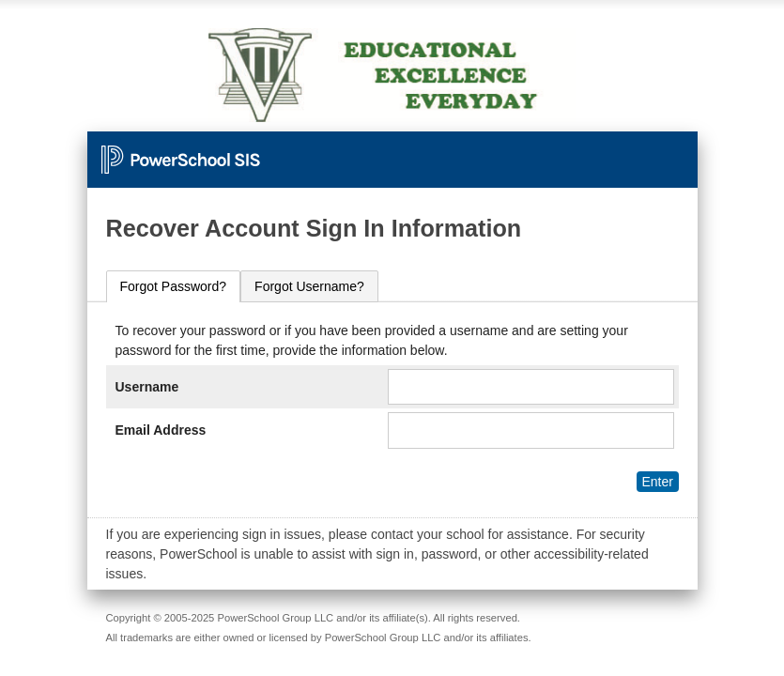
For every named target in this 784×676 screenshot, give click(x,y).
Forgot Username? (309, 286)
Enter (657, 482)
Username (147, 387)
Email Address (161, 430)
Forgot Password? (174, 286)
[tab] (174, 287)
